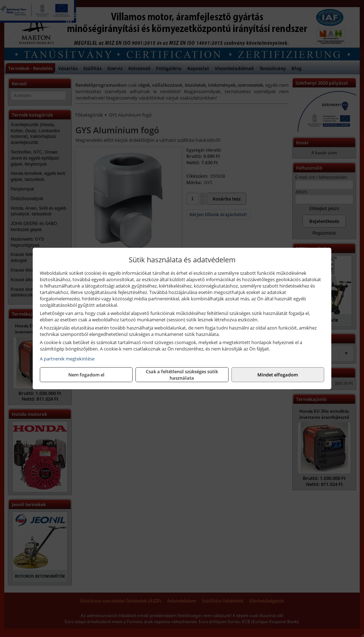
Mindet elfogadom (278, 375)
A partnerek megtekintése (67, 359)
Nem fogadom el (86, 375)
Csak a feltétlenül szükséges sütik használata (182, 375)
